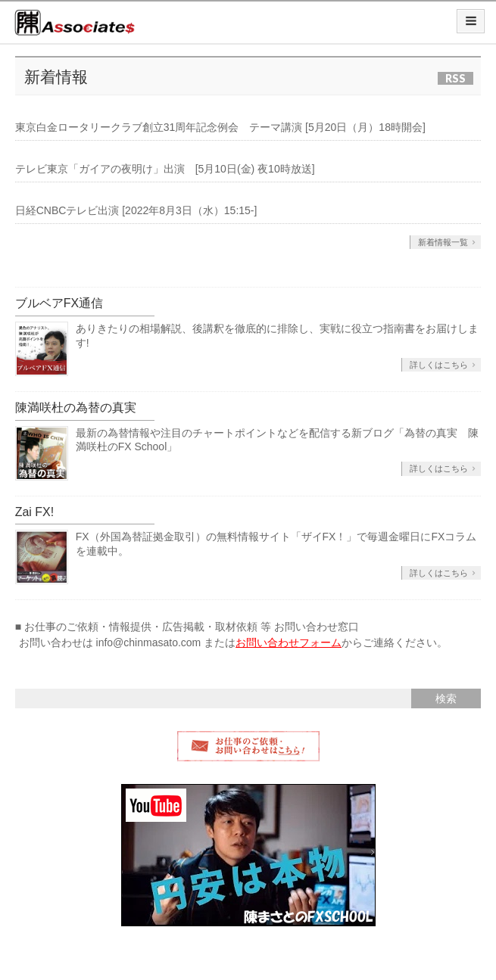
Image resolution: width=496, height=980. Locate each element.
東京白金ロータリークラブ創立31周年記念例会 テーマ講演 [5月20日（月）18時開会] (220, 127)
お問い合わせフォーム (289, 642)
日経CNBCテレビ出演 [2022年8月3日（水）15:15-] (136, 210)
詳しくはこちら (439, 365)
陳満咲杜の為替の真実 (76, 408)
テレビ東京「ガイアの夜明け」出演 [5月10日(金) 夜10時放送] (165, 169)
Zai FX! (35, 512)
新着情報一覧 (443, 242)
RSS (455, 78)
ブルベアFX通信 (59, 303)
